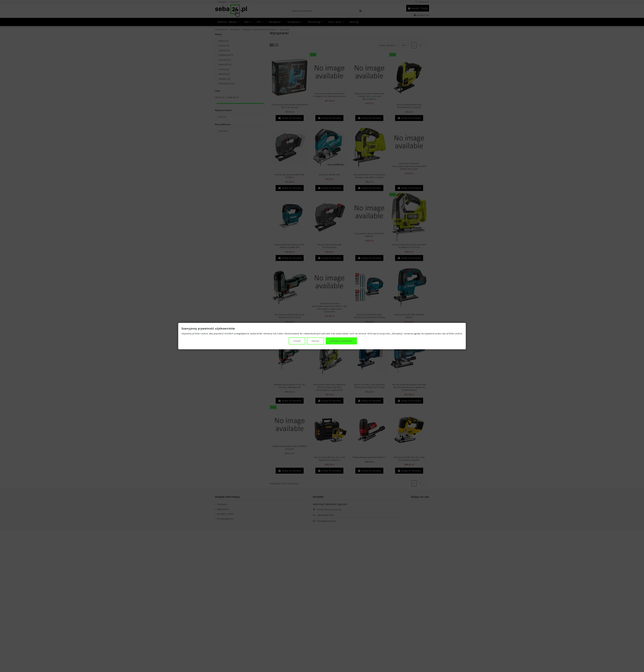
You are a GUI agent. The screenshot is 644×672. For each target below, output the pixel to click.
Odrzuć (315, 341)
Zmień (297, 341)
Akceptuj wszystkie (341, 341)
